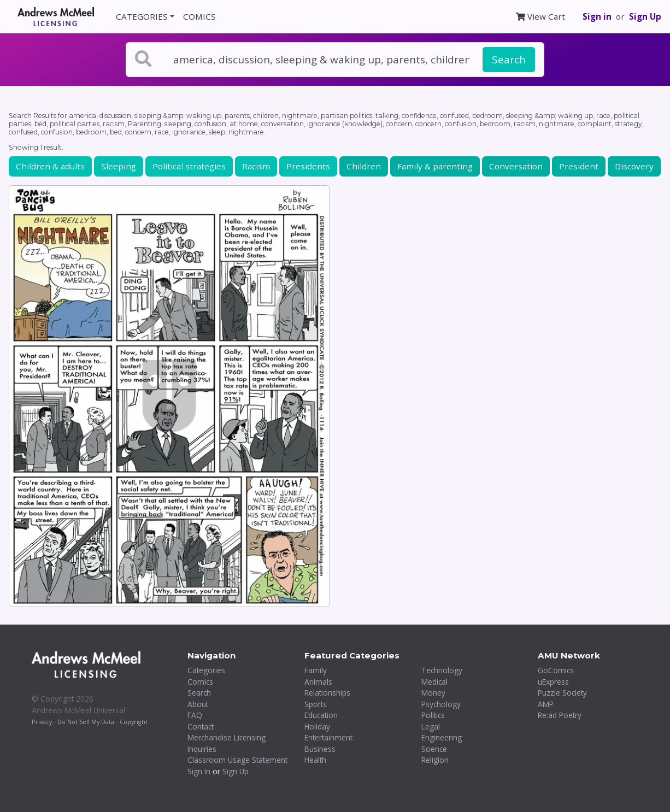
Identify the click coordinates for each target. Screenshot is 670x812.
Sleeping (119, 166)
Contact (201, 726)
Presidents (308, 166)
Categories (206, 670)
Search (509, 60)
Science (434, 749)
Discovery (634, 166)
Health (315, 760)
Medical (434, 682)
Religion (435, 760)
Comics (200, 682)
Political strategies (189, 166)
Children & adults (50, 166)
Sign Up (645, 16)
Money (433, 693)
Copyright (134, 722)
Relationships (327, 693)
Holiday (317, 726)
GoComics (556, 670)
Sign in (597, 16)
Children (364, 166)
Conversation (516, 166)
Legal (431, 726)
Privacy (42, 722)
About (198, 704)
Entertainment (328, 737)
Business (320, 749)
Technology (442, 670)
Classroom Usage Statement (237, 760)
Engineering (442, 737)
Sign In (199, 771)
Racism (256, 166)
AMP (546, 704)
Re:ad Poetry (560, 715)
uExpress (553, 682)
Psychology (441, 704)
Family (316, 670)
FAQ (195, 715)
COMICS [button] (199, 16)
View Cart (540, 16)
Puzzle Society (562, 693)
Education (321, 715)
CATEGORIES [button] (142, 16)
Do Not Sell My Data (86, 722)
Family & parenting (435, 166)
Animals (318, 682)
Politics (433, 715)
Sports (316, 704)
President (579, 166)
